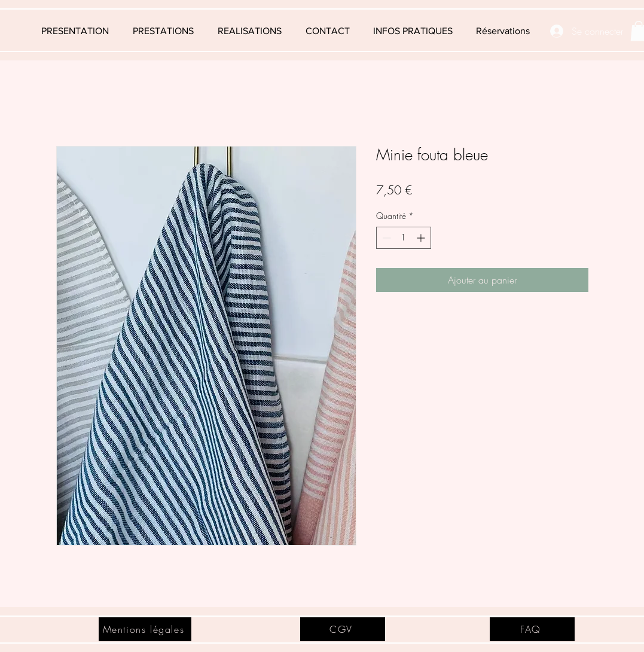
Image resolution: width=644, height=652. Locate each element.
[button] (413, 31)
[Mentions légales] (145, 629)
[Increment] (422, 238)
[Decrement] (385, 238)
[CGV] (343, 629)
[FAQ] (532, 629)
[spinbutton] (404, 238)
